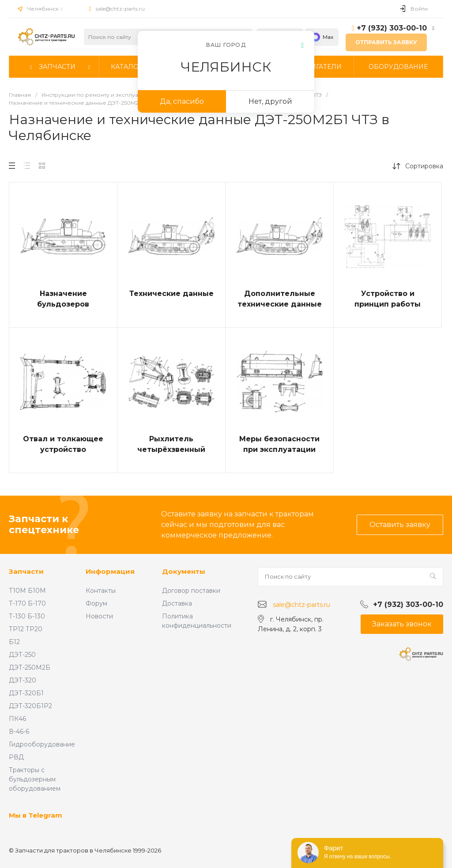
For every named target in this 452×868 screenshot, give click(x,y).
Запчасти (26, 571)
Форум (96, 603)
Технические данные (171, 294)
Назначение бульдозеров (63, 299)
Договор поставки (191, 591)
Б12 (14, 642)
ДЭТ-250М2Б (30, 667)
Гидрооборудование (42, 744)
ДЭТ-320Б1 (26, 693)
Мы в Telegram (36, 815)
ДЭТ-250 (22, 655)
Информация (110, 571)
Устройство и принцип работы (388, 299)
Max (322, 37)
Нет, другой (270, 101)
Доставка (177, 603)
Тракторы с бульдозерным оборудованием (35, 779)
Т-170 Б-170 (27, 603)
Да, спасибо (182, 101)
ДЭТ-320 (23, 680)
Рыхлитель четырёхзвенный (171, 444)
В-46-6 (19, 732)
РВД (16, 757)
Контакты (101, 591)
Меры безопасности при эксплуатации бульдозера (279, 449)
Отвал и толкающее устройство (63, 444)
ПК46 (17, 719)
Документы (184, 571)
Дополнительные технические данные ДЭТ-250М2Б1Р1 (280, 304)
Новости (99, 616)
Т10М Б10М (27, 591)
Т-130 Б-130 (27, 616)
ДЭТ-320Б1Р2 (30, 706)
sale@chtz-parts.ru (120, 9)
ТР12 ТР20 (26, 629)
